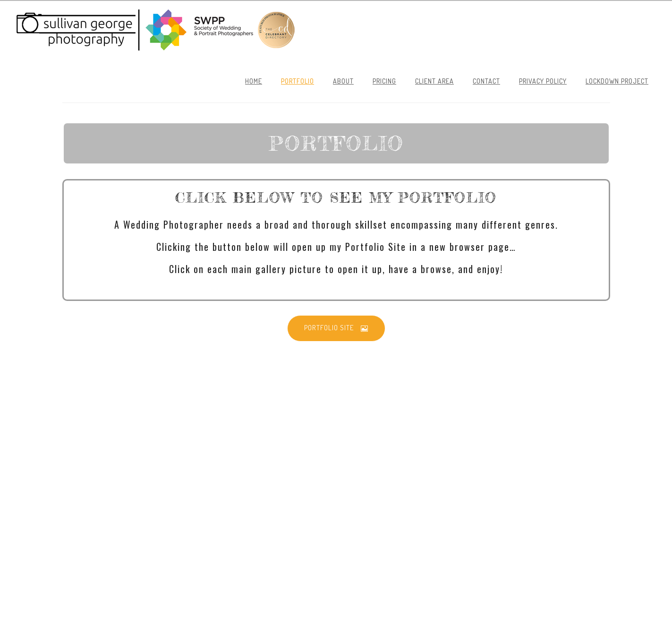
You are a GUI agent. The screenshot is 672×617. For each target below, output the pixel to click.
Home (254, 81)
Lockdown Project (617, 81)
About (343, 81)
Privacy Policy (543, 81)
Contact (486, 81)
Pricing (384, 81)
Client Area (434, 81)
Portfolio (298, 81)
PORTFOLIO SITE (336, 328)
